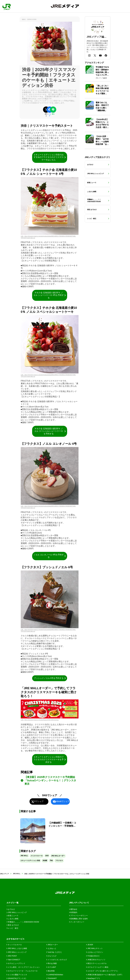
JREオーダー (52, 945)
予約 (51, 861)
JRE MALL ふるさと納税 (17, 948)
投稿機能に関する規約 (78, 919)
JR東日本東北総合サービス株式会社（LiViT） (105, 975)
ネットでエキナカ (14, 945)
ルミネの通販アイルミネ (17, 975)
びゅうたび (51, 956)
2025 (47, 856)
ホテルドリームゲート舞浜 (97, 967)
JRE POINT (12, 956)
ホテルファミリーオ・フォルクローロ (22, 971)
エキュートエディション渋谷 (30, 861)
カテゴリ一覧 (12, 903)
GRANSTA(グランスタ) (16, 978)
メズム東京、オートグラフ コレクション (23, 967)
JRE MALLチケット (94, 948)
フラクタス (59, 861)
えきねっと (51, 948)
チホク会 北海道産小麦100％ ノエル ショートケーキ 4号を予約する (50, 295)
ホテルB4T (51, 967)
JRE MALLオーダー (58, 856)
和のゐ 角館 (52, 963)
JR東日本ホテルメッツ (96, 960)
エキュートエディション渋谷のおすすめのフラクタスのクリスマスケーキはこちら (50, 157)
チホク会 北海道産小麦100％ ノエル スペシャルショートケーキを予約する (50, 431)
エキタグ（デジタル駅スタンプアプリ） (102, 971)
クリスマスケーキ (37, 856)
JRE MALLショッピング (17, 952)
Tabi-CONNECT (13, 960)
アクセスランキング (94, 63)
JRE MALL (24, 856)
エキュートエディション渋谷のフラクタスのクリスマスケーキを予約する (50, 759)
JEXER (90, 945)
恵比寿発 (50, 971)
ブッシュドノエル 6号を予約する (50, 678)
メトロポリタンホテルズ (57, 960)
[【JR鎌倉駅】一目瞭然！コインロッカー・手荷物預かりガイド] (50, 831)
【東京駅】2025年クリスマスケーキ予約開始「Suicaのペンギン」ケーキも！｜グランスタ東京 (50, 780)
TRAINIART (52, 978)
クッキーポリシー (77, 922)
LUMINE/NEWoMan (55, 975)
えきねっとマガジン (95, 952)
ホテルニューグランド (16, 963)
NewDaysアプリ (93, 978)
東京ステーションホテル (96, 963)
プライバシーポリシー (78, 916)
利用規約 (73, 912)
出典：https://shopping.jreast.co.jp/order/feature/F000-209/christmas (40, 720)
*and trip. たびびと (54, 952)
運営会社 (73, 909)
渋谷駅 (45, 861)
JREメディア (4, 874)
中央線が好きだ (93, 956)
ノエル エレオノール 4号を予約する (50, 556)
